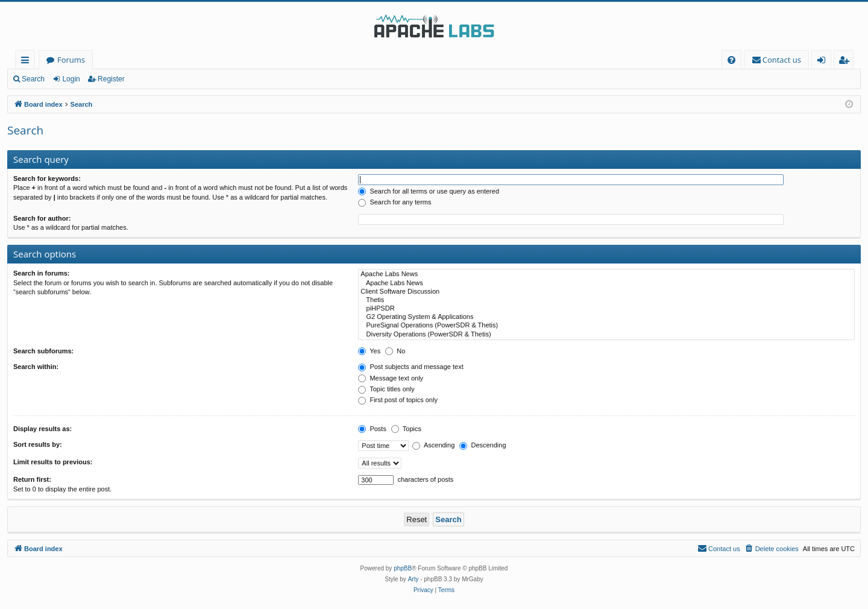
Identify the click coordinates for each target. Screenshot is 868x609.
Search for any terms (395, 202)
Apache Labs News (606, 274)
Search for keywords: (47, 178)
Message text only (391, 378)
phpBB (403, 568)
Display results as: (42, 429)
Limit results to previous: (53, 462)
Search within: (36, 367)
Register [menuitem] (846, 62)
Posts (372, 429)
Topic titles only (386, 389)
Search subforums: (43, 351)
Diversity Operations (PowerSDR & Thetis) (606, 335)
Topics (406, 429)
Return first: (32, 479)
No (395, 351)
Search (33, 79)
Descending (483, 445)
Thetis (606, 300)
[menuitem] (731, 60)
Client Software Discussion (606, 292)
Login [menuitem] (824, 62)
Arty (414, 579)
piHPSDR (606, 309)
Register (111, 79)
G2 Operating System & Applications (606, 317)
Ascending (433, 445)
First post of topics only (398, 400)
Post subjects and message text (410, 367)
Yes (369, 351)
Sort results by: (38, 444)
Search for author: (42, 218)
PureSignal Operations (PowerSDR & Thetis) (606, 326)
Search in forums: (42, 273)
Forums (71, 60)
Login (71, 79)
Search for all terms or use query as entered (429, 191)
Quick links (27, 62)
